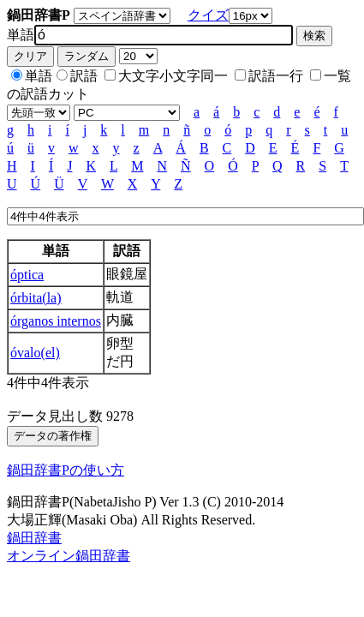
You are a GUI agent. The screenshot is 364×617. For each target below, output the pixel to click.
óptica (27, 275)
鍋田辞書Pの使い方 (66, 470)
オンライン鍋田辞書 (69, 556)
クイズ (208, 15)
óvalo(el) (35, 353)
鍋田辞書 (34, 538)
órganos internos (56, 321)
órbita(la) (36, 298)
